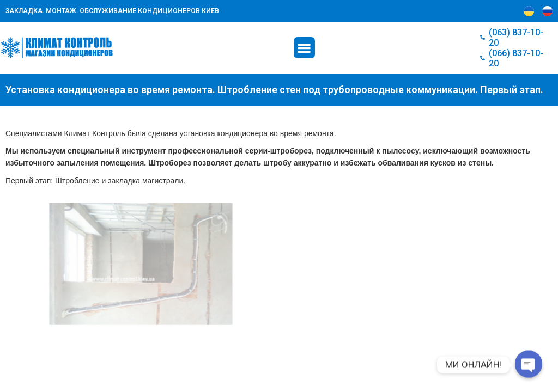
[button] (304, 48)
